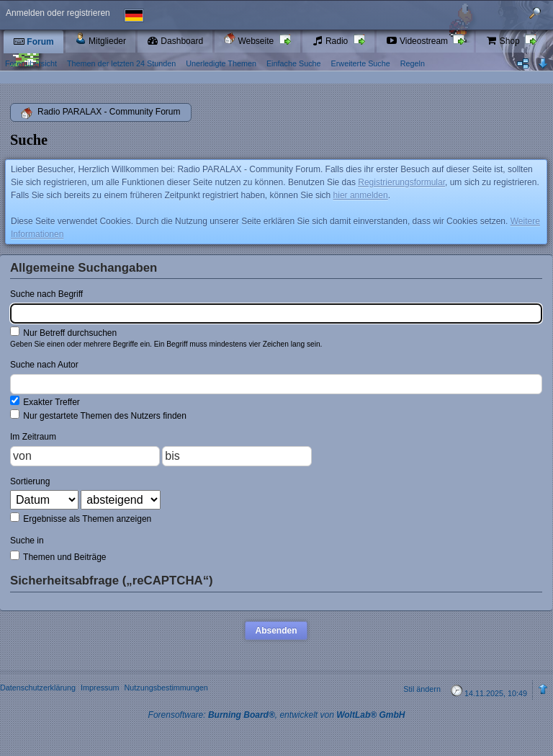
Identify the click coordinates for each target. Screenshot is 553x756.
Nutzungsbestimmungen (166, 688)
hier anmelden (361, 195)
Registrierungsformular (401, 182)
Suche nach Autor (44, 365)
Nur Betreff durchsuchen (63, 332)
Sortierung (30, 481)
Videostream (418, 41)
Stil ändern (422, 689)
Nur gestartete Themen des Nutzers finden (98, 415)
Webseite (250, 39)
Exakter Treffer (45, 401)
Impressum (100, 688)
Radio (331, 41)
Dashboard (175, 41)
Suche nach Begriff (46, 294)
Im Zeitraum (33, 437)
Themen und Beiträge (58, 556)
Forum (33, 42)
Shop (504, 41)
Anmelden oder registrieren (58, 13)
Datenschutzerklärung (38, 688)
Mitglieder (100, 39)
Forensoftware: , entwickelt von (277, 715)
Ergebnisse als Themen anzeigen (81, 518)
